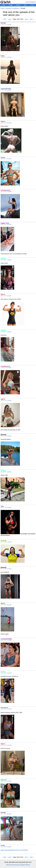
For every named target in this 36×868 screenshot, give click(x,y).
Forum (32, 5)
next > (27, 19)
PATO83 (3, 23)
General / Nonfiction (13, 8)
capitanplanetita (6, 89)
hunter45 (4, 541)
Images (11, 5)
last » (32, 19)
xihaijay (3, 259)
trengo (3, 157)
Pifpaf (3, 56)
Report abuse (25, 865)
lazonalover (4, 708)
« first (4, 19)
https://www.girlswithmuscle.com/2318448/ (14, 850)
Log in (27, 2)
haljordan (4, 780)
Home (4, 5)
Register (33, 2)
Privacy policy (16, 865)
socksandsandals (6, 639)
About (8, 865)
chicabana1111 (5, 190)
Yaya (2, 506)
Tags (25, 5)
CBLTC (3, 122)
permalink (9, 24)
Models (18, 5)
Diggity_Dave (5, 223)
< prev (9, 19)
